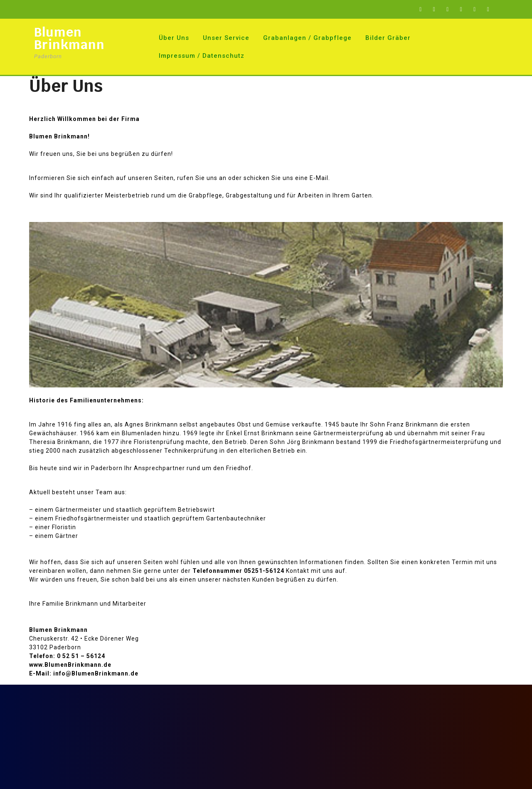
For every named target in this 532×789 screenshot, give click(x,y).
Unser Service (226, 38)
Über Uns (174, 38)
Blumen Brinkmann (69, 38)
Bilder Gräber (388, 38)
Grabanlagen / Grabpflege (307, 38)
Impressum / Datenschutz (202, 56)
